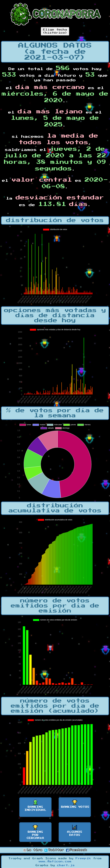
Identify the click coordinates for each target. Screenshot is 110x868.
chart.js (66, 865)
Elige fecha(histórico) (55, 31)
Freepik (83, 858)
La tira (33, 850)
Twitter (54, 850)
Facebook (77, 850)
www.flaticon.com (55, 862)
